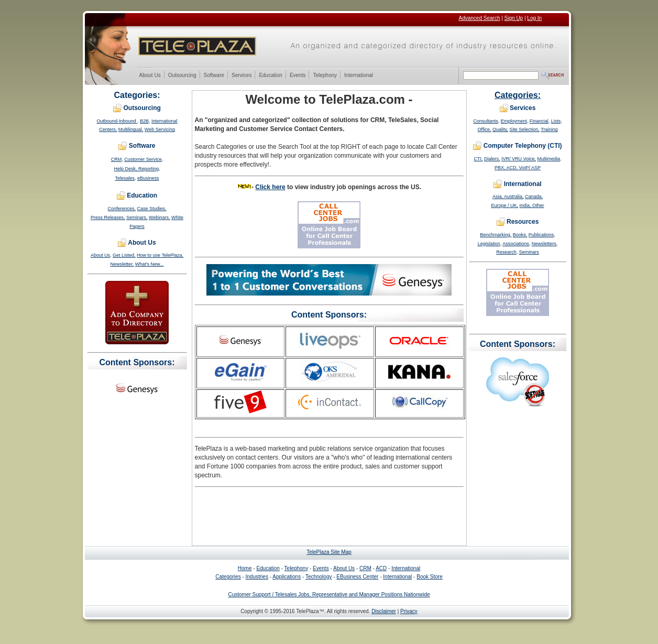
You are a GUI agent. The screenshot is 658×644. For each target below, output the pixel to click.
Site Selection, (524, 129)
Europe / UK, (505, 205)
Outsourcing (182, 76)
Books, (520, 235)
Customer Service (143, 159)
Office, (485, 129)
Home (245, 568)
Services (241, 76)
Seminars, (137, 217)
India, (526, 205)
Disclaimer (384, 611)
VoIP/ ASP (530, 168)
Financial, (540, 121)
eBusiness (148, 178)
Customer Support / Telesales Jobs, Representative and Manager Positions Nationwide (329, 594)
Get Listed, (124, 255)
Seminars (529, 252)
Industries (257, 577)
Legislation (489, 244)
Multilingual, (131, 129)
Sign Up (514, 18)
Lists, (557, 121)
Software (214, 76)
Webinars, (159, 217)
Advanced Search (480, 18)
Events (298, 76)
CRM (117, 159)
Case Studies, (152, 209)
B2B (144, 121)
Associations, (516, 244)
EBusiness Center (357, 577)
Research (506, 252)
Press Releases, (108, 217)
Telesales (125, 178)
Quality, (500, 129)
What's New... (150, 264)
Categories (228, 577)
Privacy (409, 611)
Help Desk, (126, 169)
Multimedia (549, 159)
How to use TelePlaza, (160, 255)
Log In (534, 18)
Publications (541, 235)
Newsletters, (545, 244)
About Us (150, 76)
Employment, (515, 121)
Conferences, (122, 209)
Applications (287, 577)
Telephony (325, 76)
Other (538, 205)
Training (549, 129)
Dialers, (492, 159)
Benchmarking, (496, 235)
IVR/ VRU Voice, (519, 159)
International (358, 76)
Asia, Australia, (508, 197)
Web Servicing (160, 129)
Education (270, 76)
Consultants (486, 121)
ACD (381, 568)
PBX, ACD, (507, 168)
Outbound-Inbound (117, 121)
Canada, (534, 197)
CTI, (478, 159)
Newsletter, (122, 264)
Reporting (149, 169)
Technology (319, 577)
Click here (270, 187)
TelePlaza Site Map (329, 552)
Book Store (429, 577)
